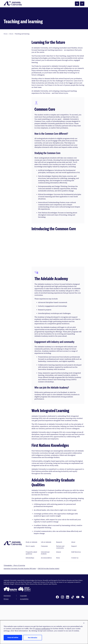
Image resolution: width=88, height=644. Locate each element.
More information (33, 638)
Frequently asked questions (31, 596)
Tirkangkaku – (14, 609)
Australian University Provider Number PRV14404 (20, 612)
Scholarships (30, 601)
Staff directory (76, 596)
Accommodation (46, 601)
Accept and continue (13, 637)
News (58, 601)
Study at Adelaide (31, 586)
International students (45, 596)
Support (74, 590)
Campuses (44, 590)
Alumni (59, 596)
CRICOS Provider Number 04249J (49, 612)
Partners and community (60, 591)
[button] (84, 623)
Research (59, 586)
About (73, 586)
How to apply (30, 590)
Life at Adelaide (46, 586)
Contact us (75, 601)
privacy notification (43, 629)
